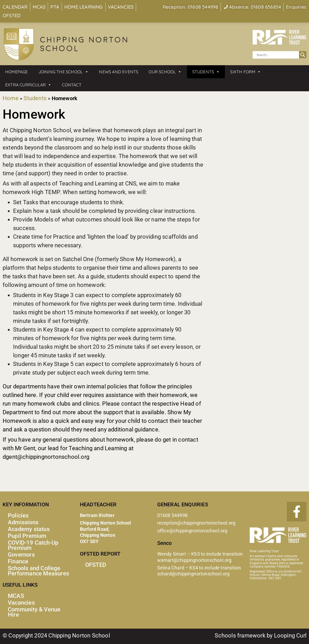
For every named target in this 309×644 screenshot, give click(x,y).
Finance (18, 561)
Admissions (23, 522)
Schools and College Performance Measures (38, 571)
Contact (72, 85)
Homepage (17, 72)
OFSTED (96, 565)
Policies (18, 516)
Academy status (29, 529)
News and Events (119, 72)
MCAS (16, 596)
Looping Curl (290, 636)
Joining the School (64, 72)
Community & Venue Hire (34, 612)
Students (206, 72)
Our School (165, 72)
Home (11, 98)
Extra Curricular (28, 85)
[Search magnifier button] (303, 55)
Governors (21, 555)
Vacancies (21, 603)
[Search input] (277, 55)
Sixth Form (246, 72)
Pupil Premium (27, 536)
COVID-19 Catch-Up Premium (33, 545)
